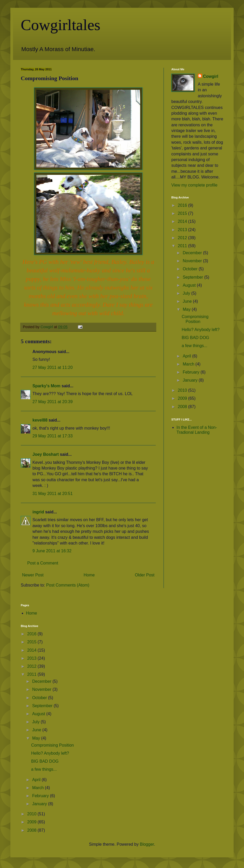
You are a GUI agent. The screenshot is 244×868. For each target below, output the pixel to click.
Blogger (147, 844)
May (187, 309)
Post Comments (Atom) (68, 585)
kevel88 (40, 420)
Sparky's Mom (46, 386)
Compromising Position (53, 745)
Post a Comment (43, 563)
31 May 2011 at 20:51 (53, 494)
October (191, 269)
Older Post (145, 575)
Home (89, 575)
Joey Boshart (46, 454)
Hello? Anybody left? (201, 330)
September (194, 277)
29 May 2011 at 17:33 (53, 436)
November (193, 261)
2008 (183, 407)
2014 (183, 221)
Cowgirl (211, 76)
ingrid (38, 512)
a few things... (195, 346)
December (193, 253)
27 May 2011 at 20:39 (53, 402)
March (189, 364)
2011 (183, 246)
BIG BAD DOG (195, 338)
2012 (183, 238)
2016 (183, 205)
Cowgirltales (61, 25)
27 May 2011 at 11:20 (53, 367)
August (190, 285)
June (188, 301)
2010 (183, 390)
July (187, 293)
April (187, 356)
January (191, 380)
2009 (183, 398)
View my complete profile (194, 185)
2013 (183, 230)
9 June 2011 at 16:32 (52, 551)
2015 (183, 213)
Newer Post (33, 575)
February (192, 372)
